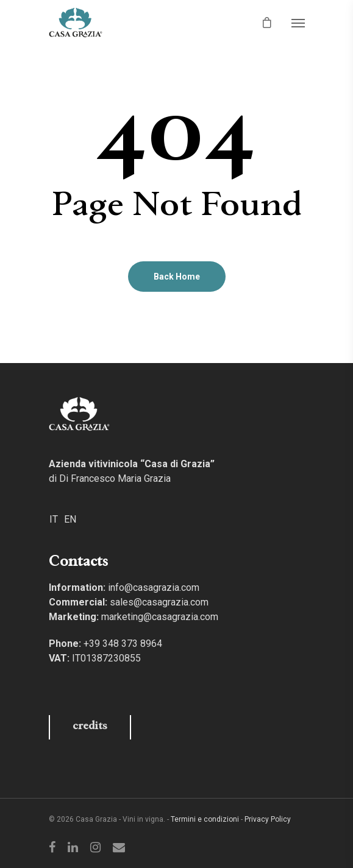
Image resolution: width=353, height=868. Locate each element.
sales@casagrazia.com (159, 602)
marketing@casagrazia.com (160, 617)
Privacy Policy (268, 819)
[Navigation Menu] (298, 23)
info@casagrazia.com (154, 587)
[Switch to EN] (70, 519)
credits (90, 727)
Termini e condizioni (205, 819)
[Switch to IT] (54, 519)
